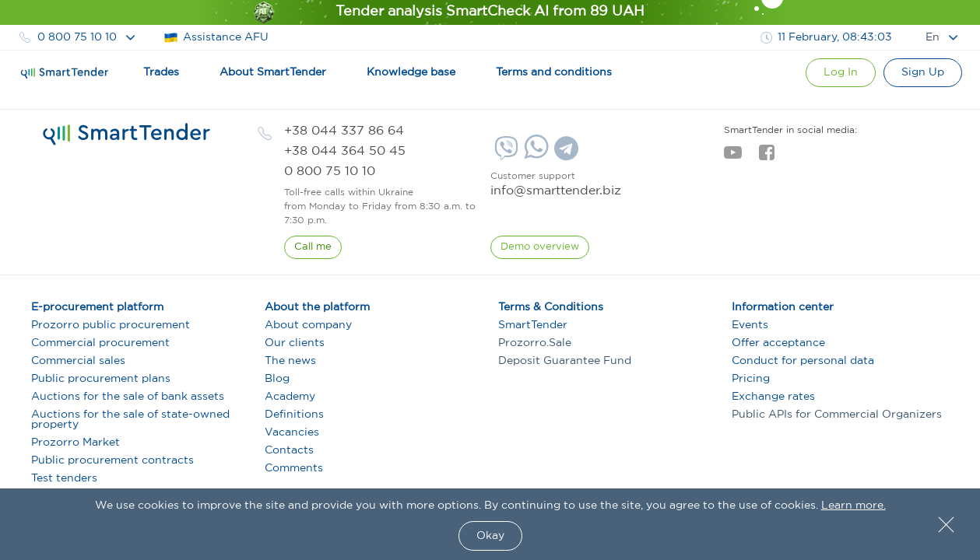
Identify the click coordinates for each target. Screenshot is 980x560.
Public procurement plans (101, 379)
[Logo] (65, 73)
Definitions (294, 415)
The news (290, 361)
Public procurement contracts (112, 460)
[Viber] (504, 154)
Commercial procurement (100, 343)
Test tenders (64, 478)
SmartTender (533, 325)
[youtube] (733, 157)
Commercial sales (78, 361)
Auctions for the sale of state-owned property (130, 420)
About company (308, 325)
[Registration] (923, 73)
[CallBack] (313, 247)
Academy (290, 397)
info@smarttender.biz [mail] (556, 191)
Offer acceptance (778, 343)
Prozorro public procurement (111, 325)
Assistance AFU (216, 38)
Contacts (289, 450)
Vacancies (292, 432)
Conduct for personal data (803, 361)
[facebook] (766, 157)
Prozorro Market (76, 443)
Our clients (295, 343)
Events (750, 325)
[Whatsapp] (534, 156)
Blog (277, 379)
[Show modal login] (841, 73)
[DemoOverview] (540, 247)
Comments (294, 468)
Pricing (751, 379)
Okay (490, 536)
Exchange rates (773, 397)
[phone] (344, 131)
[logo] (126, 135)
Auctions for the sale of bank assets (128, 397)
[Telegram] (564, 154)
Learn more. (854, 506)
